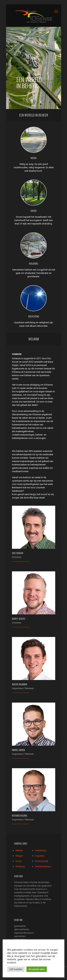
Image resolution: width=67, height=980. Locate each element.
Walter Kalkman (19, 684)
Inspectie (40, 856)
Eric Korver (18, 553)
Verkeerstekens (43, 866)
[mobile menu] (56, 12)
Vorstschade (42, 861)
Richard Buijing (20, 816)
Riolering (20, 866)
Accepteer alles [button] (37, 969)
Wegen (19, 856)
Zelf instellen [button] (16, 969)
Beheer (19, 850)
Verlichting (40, 850)
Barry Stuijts (18, 619)
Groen (19, 861)
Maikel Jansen (18, 750)
